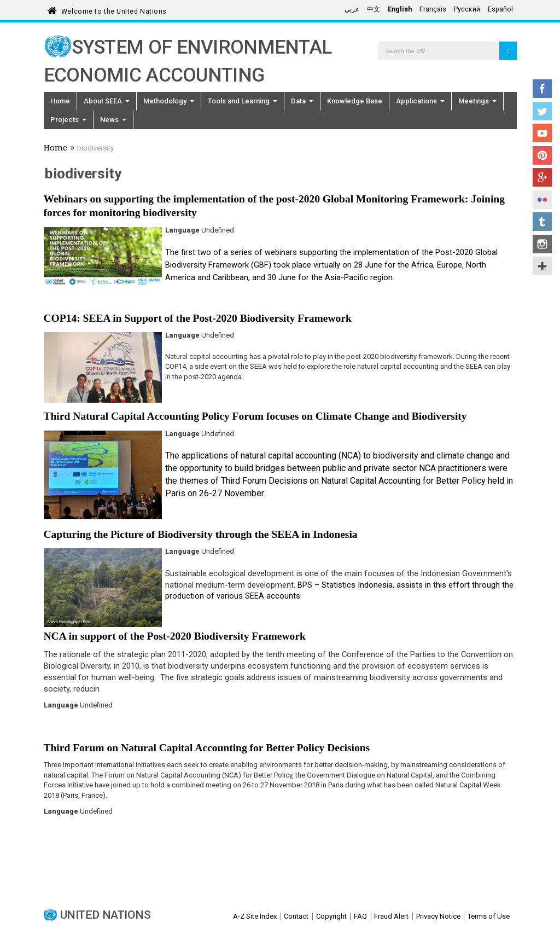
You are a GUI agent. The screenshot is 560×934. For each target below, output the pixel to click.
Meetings (477, 101)
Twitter (542, 111)
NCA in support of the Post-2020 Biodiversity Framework (175, 636)
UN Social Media (542, 266)
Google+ (542, 177)
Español (500, 9)
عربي (352, 9)
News (113, 120)
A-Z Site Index (255, 916)
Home (60, 101)
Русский (467, 9)
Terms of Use (489, 916)
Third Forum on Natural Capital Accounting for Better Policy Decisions (207, 748)
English (400, 9)
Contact (296, 916)
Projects (68, 120)
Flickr (542, 200)
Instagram (542, 244)
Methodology (169, 101)
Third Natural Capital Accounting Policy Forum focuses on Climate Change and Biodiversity (255, 416)
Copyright (331, 916)
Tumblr (542, 222)
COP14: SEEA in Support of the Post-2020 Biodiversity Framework (198, 318)
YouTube (542, 133)
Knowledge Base (355, 101)
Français (433, 9)
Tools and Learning (243, 101)
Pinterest (542, 155)
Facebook (542, 89)
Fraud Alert (391, 916)
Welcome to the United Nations (114, 10)
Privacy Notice (438, 916)
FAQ (360, 916)
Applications (420, 101)
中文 (374, 9)
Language (182, 230)
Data (302, 101)
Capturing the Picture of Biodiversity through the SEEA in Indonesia (201, 534)
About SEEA (107, 101)
